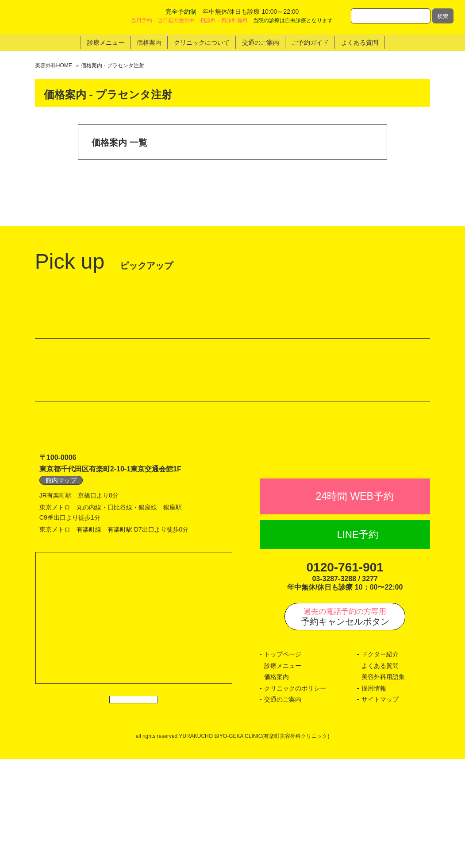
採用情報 (374, 797)
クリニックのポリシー (295, 797)
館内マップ (61, 570)
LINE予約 (358, 643)
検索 (443, 16)
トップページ (283, 763)
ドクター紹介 (380, 763)
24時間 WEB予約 (354, 605)
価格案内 (277, 786)
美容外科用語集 (383, 786)
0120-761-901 (345, 676)
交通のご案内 (283, 808)
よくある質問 (380, 775)
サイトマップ (380, 808)
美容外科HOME (54, 66)
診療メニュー (283, 775)
